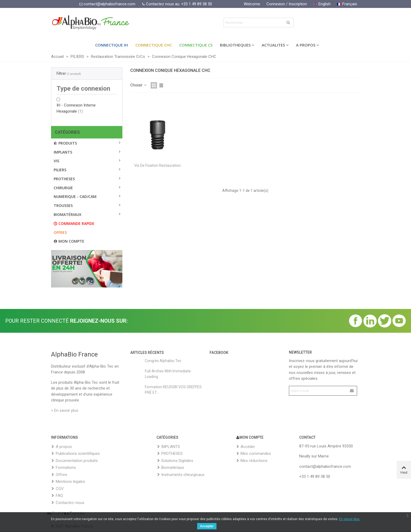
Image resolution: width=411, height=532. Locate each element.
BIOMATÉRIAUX (68, 214)
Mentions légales (68, 482)
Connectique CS (196, 45)
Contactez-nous (68, 503)
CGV (57, 489)
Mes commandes (253, 454)
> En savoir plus (65, 410)
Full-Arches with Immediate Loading (168, 374)
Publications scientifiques (75, 454)
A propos (61, 447)
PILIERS (60, 170)
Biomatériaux (170, 468)
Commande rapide (74, 223)
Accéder (245, 447)
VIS (56, 161)
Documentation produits (74, 461)
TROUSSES (63, 205)
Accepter (207, 526)
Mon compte (69, 241)
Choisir (139, 85)
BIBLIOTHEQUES (235, 45)
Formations (63, 468)
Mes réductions (252, 461)
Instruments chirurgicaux (180, 475)
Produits (65, 143)
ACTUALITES (273, 45)
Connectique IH (112, 45)
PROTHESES (64, 179)
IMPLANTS (63, 152)
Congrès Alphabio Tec (163, 361)
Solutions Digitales (175, 461)
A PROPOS (306, 45)
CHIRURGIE (63, 188)
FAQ (57, 496)
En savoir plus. (350, 519)
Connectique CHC (154, 45)
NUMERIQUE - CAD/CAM (75, 196)
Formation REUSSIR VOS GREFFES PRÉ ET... (173, 390)
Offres (60, 232)
